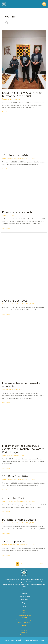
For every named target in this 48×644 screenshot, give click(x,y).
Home (24, 590)
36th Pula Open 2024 (15, 476)
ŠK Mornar (24, 628)
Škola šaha (5, 390)
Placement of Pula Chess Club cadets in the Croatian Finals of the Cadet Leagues (23, 449)
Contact (24, 606)
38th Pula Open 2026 (15, 155)
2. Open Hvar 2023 (13, 498)
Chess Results (24, 630)
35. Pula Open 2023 (14, 542)
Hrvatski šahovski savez (24, 615)
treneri (11, 390)
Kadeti (4, 215)
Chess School (24, 600)
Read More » (6, 112)
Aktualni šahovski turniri (9, 158)
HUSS (24, 625)
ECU (24, 613)
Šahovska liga (11, 455)
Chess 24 (24, 633)
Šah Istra (24, 617)
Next (43, 564)
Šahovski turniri (7, 99)
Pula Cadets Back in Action (19, 212)
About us (24, 593)
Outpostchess (24, 635)
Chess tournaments (24, 596)
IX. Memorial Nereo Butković (19, 520)
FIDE (24, 610)
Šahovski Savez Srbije (24, 622)
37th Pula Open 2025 (15, 301)
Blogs (24, 603)
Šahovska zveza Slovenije (24, 620)
